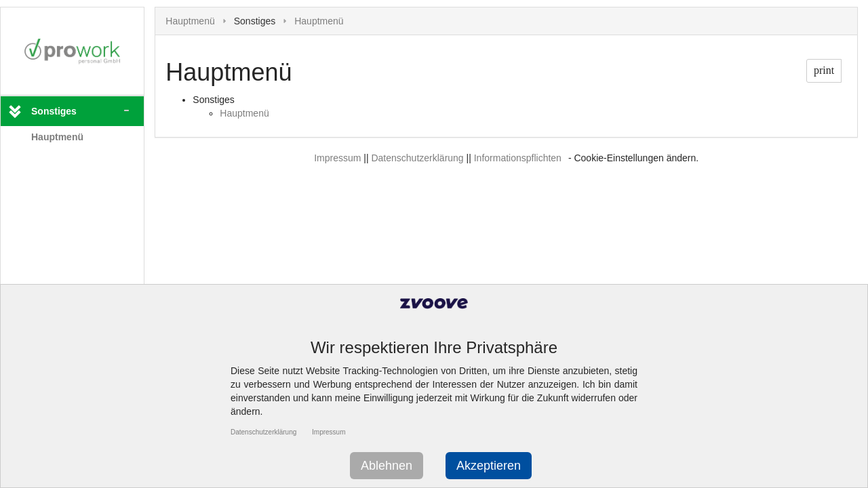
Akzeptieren (489, 466)
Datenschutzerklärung (417, 158)
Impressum (337, 158)
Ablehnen (387, 466)
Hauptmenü (57, 137)
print (824, 70)
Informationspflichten (518, 158)
